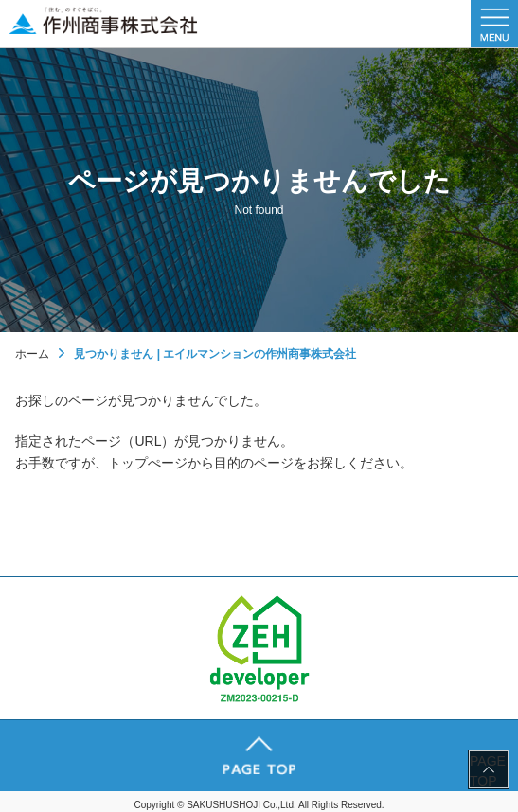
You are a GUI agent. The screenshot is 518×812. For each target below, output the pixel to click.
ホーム (32, 354)
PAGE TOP (488, 770)
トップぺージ (148, 463)
